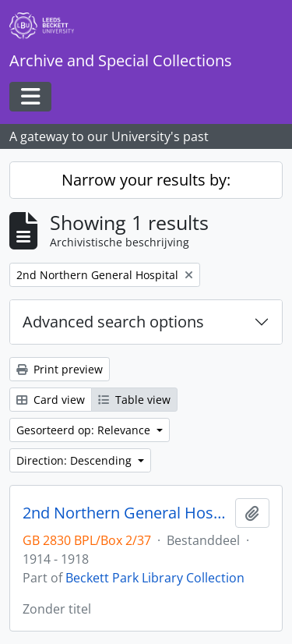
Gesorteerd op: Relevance (85, 430)
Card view (51, 400)
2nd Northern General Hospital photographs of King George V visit (126, 513)
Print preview (60, 369)
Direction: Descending (76, 460)
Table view (134, 400)
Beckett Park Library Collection (155, 578)
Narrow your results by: (146, 180)
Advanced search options (113, 322)
